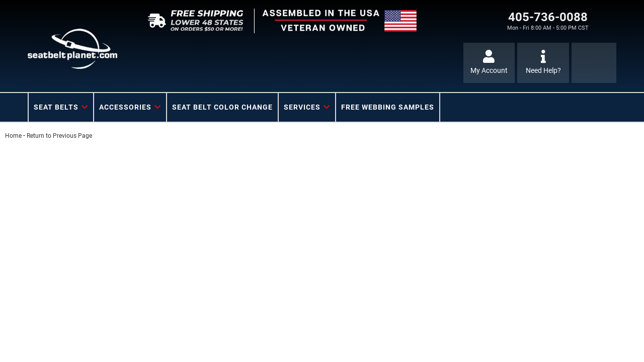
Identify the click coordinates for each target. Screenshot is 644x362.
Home (13, 136)
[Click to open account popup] (489, 63)
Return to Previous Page (59, 136)
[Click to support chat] (543, 63)
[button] (61, 107)
